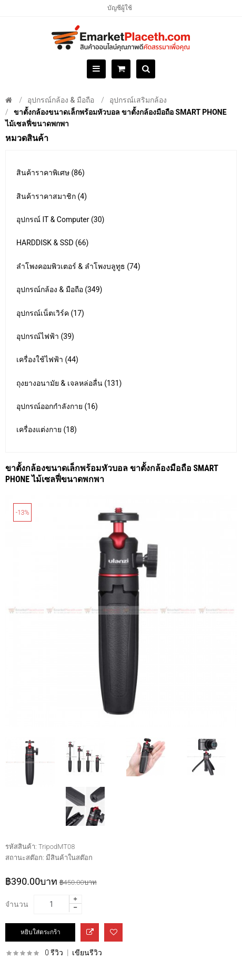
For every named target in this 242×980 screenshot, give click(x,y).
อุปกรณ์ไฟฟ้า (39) (45, 336)
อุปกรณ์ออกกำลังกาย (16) (57, 406)
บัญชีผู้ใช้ (120, 8)
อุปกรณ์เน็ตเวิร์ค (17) (50, 313)
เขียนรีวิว (87, 953)
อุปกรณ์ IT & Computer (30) (60, 219)
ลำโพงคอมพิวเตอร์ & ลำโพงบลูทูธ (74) (78, 266)
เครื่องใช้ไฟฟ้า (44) (47, 359)
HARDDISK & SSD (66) (53, 243)
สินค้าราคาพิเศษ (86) (51, 173)
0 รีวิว (54, 953)
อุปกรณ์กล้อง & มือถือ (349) (59, 289)
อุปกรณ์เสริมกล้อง (138, 100)
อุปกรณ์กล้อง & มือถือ (61, 100)
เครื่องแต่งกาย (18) (47, 429)
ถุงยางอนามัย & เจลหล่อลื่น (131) (69, 383)
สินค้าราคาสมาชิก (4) (52, 196)
